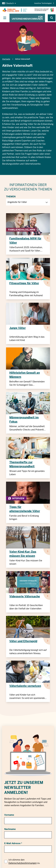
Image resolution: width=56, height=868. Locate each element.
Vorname (9, 815)
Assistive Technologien (44, 3)
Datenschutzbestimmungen (23, 863)
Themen (11, 197)
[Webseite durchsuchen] (52, 18)
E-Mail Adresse (12, 843)
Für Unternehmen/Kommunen (27, 18)
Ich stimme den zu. (24, 861)
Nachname (10, 829)
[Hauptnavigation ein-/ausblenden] (5, 18)
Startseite (6, 59)
